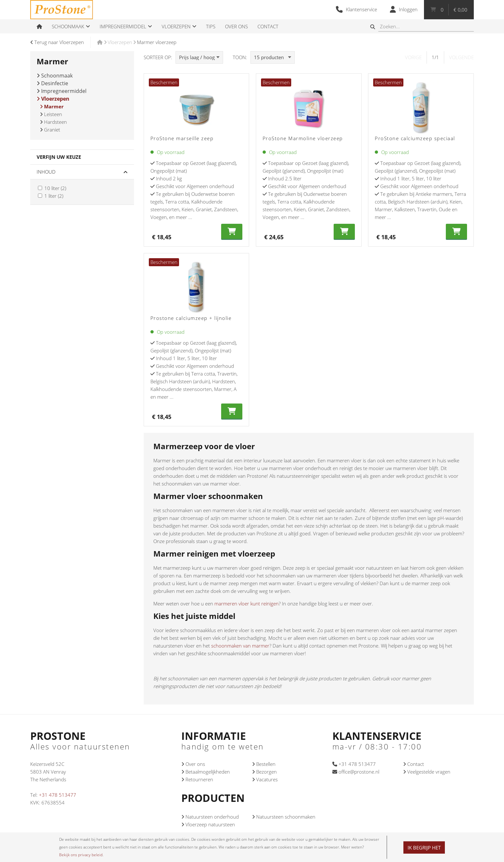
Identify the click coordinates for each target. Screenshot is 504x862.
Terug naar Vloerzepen (57, 42)
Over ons (193, 764)
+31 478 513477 (58, 795)
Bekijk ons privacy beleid (81, 855)
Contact (414, 764)
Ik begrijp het (424, 848)
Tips (211, 26)
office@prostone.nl (356, 772)
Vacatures (265, 779)
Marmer (52, 106)
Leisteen (51, 114)
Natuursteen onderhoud (210, 817)
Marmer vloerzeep (157, 42)
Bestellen (264, 764)
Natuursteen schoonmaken (284, 817)
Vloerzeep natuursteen (208, 824)
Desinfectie (52, 83)
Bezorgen (264, 772)
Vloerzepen (120, 42)
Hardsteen (53, 122)
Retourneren (197, 779)
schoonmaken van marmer (240, 646)
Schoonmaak (55, 76)
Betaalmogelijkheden (206, 772)
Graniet (50, 130)
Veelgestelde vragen (427, 772)
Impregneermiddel (62, 91)
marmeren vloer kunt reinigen (247, 603)
